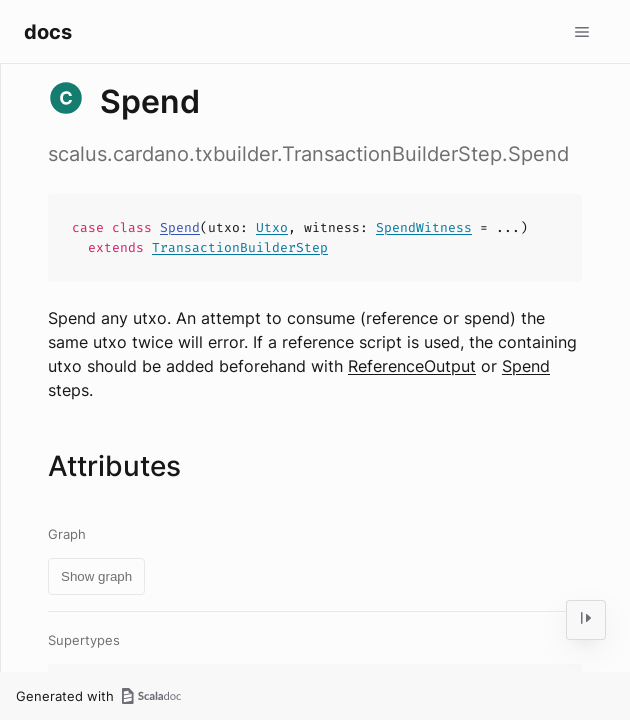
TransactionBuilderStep (240, 247)
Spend (180, 227)
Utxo (272, 227)
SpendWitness (424, 227)
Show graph (96, 576)
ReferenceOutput (412, 366)
